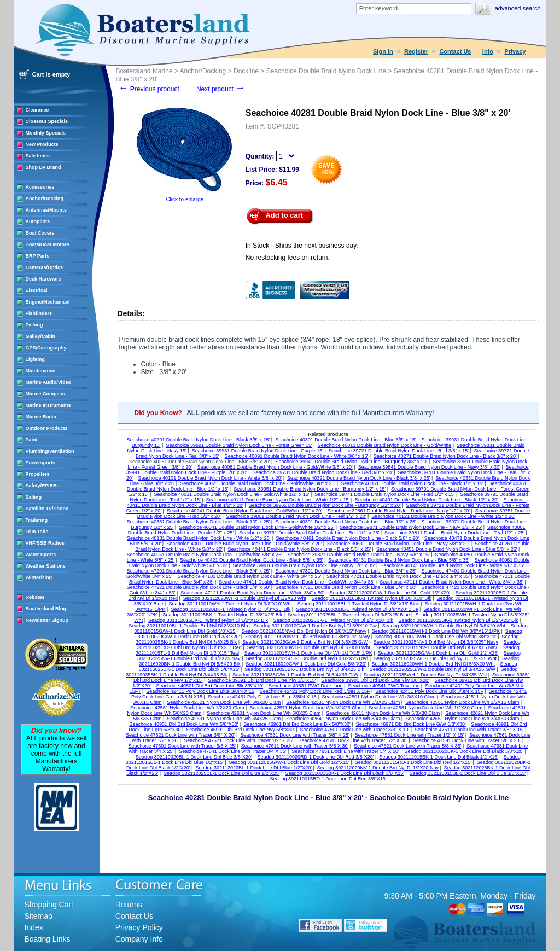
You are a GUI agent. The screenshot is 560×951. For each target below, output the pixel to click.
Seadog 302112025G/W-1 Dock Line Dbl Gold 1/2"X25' (438, 653)
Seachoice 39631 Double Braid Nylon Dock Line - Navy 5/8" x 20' (398, 544)
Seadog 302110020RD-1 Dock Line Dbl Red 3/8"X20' (316, 757)
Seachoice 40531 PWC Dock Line (306, 686)
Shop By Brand (43, 167)
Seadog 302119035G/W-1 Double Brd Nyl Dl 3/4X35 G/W (295, 675)
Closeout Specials (47, 121)
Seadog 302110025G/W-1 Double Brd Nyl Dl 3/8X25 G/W (305, 642)
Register (416, 51)
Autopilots (38, 221)
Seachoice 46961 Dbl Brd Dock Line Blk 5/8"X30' (297, 724)
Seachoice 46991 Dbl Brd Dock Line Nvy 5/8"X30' (240, 730)
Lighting (36, 359)
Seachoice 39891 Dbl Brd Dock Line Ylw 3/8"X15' (262, 680)
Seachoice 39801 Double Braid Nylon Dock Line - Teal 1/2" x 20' (296, 516)
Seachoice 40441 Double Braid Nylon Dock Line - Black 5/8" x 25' (300, 549)
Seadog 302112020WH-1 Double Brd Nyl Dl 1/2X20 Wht (245, 598)
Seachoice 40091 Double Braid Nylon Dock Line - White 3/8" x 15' (297, 456)
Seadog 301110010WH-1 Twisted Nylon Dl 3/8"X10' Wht (230, 604)
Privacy (515, 51)
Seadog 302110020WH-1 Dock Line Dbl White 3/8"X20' (436, 637)
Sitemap (39, 916)
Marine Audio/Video (49, 382)
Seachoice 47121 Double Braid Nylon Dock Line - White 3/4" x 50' (252, 593)
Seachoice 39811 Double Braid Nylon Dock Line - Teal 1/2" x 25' (454, 533)
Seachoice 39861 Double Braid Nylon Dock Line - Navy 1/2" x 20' (399, 511)
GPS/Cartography (46, 348)
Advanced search (518, 8)
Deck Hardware (43, 279)
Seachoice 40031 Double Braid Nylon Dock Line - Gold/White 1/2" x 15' (231, 494)
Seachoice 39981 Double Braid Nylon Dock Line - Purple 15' (258, 451)
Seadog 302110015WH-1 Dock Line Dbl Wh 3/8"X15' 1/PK (436, 631)
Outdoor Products (47, 428)
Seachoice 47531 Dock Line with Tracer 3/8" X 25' (295, 735)
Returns (129, 905)
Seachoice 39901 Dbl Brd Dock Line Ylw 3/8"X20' (375, 680)
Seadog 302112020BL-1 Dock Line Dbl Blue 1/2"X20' (253, 768)
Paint (32, 440)
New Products (42, 144)
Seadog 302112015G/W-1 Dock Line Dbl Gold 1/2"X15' (289, 762)
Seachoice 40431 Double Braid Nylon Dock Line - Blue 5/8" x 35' (399, 560)
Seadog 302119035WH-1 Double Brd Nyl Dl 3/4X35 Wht (425, 675)
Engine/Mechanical (48, 302)
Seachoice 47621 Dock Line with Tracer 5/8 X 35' (407, 746)
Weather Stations (46, 566)
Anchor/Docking (45, 199)
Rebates (35, 597)
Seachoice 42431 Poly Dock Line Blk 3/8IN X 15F (429, 691)
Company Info (139, 939)
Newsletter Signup (47, 620)
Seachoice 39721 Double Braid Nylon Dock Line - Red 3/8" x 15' (399, 451)
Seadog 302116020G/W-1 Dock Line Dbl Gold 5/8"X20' (306, 664)
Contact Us (455, 51)
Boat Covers (40, 233)
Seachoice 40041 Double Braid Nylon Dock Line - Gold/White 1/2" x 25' (256, 527)
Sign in (383, 51)
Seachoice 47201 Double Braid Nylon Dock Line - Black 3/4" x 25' (199, 571)
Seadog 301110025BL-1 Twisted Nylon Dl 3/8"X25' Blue (349, 615)
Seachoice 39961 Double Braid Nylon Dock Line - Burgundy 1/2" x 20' (325, 505)
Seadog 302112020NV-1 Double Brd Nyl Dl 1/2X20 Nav (378, 768)
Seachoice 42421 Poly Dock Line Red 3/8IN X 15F (315, 691)
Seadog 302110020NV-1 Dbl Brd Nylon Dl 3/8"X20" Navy (307, 637)
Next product (221, 89)
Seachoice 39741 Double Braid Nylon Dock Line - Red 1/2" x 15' (384, 494)
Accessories (40, 187)
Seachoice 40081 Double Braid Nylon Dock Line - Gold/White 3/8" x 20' (275, 467)
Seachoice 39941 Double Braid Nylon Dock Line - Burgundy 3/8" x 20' (351, 462)
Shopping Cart (49, 905)
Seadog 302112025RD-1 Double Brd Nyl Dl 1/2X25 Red (307, 658)
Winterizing (39, 577)
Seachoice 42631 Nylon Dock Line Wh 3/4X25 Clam (224, 719)
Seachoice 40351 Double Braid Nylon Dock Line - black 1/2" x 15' (412, 483)
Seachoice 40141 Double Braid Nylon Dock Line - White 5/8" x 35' (452, 565)
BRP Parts (38, 256)
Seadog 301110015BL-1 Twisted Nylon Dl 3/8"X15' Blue (358, 604)
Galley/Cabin (41, 336)
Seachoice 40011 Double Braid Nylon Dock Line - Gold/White (385, 445)
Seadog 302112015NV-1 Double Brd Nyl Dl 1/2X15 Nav (436, 647)
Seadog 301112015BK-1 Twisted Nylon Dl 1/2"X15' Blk (208, 620)
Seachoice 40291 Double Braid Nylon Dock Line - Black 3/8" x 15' (199, 440)
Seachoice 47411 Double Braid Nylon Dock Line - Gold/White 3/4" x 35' (296, 582)
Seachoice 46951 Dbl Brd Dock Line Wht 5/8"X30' (183, 724)
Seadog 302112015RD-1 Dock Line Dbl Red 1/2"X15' (413, 762)
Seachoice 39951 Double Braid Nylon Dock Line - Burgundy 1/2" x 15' (310, 489)
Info (488, 51)
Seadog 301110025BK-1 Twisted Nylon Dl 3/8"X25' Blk (222, 615)
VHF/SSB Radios (45, 543)
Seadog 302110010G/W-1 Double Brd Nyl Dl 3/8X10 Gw (315, 626)
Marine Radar (41, 417)
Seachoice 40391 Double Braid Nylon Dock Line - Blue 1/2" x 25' (346, 522)
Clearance (37, 110)
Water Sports (41, 555)
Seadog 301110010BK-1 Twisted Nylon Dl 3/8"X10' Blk (372, 598)
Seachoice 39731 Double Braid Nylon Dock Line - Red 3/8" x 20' (323, 472)
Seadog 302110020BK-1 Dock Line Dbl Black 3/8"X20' (464, 751)
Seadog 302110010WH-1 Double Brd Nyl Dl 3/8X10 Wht (444, 626)
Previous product (149, 89)
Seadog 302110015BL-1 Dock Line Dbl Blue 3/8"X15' (468, 773)
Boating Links (48, 939)
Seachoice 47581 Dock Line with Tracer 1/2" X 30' (353, 740)
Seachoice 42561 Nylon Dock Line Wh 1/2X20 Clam (187, 708)
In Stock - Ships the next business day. (302, 246)
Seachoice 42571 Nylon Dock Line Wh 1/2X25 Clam (306, 708)
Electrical (37, 290)
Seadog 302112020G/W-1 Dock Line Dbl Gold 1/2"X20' (390, 593)
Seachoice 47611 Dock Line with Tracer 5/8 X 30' (295, 746)
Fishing (34, 325)
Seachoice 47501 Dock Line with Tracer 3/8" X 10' (355, 730)
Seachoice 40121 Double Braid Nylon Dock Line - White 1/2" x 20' (443, 516)
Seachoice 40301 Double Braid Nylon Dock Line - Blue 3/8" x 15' (346, 440)
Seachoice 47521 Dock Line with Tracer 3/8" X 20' (180, 735)
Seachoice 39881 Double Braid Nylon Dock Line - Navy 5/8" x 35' (304, 565)
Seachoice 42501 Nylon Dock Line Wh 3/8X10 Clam (378, 697)
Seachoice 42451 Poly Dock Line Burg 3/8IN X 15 (262, 697)
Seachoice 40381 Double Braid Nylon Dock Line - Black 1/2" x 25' (199, 522)
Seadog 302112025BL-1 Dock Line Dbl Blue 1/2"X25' (222, 773)
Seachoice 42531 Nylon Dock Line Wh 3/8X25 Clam (343, 702)
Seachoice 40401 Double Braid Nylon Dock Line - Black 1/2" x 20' (427, 500)
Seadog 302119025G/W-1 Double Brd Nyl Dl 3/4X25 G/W (433, 669)
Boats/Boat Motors (48, 244)
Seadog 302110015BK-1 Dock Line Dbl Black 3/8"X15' (345, 773)
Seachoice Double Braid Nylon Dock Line (326, 71)
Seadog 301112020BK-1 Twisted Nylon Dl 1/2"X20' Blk (333, 620)
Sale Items (38, 156)
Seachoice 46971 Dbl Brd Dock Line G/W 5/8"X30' (411, 724)
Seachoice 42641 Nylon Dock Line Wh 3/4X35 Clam (343, 719)
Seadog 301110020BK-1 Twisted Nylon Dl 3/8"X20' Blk (231, 609)
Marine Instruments (48, 405)
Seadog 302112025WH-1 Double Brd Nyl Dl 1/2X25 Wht (435, 658)
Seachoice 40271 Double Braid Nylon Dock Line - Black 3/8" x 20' (445, 456)
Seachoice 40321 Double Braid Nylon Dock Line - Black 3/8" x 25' (359, 478)
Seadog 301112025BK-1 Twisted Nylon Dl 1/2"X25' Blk (459, 620)
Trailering (37, 520)
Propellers (38, 474)
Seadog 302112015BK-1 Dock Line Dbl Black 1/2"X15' (439, 757)
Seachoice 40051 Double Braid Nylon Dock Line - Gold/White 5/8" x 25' (205, 555)
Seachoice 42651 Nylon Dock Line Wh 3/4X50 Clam (462, 719)
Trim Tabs (37, 532)
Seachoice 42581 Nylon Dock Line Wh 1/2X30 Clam (425, 708)
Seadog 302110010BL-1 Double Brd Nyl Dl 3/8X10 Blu (188, 626)
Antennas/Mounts (46, 210)
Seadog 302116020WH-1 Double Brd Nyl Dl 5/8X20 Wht (433, 664)
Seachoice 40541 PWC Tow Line (384, 686)
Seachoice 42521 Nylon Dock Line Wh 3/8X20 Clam (224, 702)
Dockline (246, 71)
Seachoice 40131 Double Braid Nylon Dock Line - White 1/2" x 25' (199, 538)
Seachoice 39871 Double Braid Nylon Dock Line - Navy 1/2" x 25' (411, 527)
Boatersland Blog (46, 609)
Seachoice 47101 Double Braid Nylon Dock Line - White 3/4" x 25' (250, 576)
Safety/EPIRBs (43, 486)
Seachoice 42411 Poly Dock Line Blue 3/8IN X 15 (200, 691)
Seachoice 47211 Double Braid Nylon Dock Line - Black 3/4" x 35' (398, 576)
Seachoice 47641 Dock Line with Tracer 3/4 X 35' (232, 751)
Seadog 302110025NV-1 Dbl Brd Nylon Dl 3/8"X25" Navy (436, 642)
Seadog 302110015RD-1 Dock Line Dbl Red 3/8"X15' (328, 779)
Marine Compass (45, 394)
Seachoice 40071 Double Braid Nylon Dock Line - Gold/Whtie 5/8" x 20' (244, 544)
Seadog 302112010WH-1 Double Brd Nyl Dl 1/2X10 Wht (309, 647)
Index (34, 927)
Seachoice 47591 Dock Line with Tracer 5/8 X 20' (466, 740)
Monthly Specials (46, 133)
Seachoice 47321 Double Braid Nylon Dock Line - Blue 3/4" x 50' (346, 587)
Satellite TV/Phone (47, 509)
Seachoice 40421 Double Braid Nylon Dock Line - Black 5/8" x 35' (252, 560)
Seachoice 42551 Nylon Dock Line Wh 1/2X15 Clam (462, 702)
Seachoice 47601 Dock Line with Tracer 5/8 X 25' (182, 746)
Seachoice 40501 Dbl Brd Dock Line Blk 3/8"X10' (210, 686)
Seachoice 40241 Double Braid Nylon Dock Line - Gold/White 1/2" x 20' (244, 511)
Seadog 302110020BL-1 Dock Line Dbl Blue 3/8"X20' (194, 757)
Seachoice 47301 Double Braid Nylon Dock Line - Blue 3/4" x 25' (346, 571)
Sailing (34, 497)
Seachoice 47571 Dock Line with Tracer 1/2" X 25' (238, 740)
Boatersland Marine (144, 71)
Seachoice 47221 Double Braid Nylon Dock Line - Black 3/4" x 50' (199, 587)
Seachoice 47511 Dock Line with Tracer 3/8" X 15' (469, 730)
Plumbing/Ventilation (50, 451)
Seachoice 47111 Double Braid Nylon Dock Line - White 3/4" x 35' (451, 582)
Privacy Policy (139, 927)
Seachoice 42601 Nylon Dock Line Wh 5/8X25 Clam (264, 713)
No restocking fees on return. (288, 258)
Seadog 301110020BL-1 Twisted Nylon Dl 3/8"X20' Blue (357, 609)
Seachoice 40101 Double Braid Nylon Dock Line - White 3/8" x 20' (210, 478)
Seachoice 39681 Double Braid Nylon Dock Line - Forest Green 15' (239, 445)
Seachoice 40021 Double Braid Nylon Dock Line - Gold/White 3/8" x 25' (258, 483)
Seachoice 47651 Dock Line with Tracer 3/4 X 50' (345, 751)
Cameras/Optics (45, 267)
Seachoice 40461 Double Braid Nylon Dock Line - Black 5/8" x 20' (347, 538)
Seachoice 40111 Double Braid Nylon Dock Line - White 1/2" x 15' (278, 500)
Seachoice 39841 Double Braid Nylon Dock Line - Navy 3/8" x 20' (429, 467)
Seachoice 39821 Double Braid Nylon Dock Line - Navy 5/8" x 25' (359, 555)
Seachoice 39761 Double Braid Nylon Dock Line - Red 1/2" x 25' (309, 533)
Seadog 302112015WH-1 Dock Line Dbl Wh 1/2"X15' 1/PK (308, 653)
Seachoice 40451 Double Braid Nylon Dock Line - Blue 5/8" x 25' (447, 549)
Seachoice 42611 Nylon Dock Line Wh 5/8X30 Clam (383, 713)
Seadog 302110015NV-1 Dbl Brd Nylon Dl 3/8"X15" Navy (304, 631)
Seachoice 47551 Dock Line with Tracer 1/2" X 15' (410, 735)
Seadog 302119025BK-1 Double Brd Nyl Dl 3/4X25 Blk (304, 669)
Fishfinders (39, 313)
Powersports (41, 463)
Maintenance (41, 371)
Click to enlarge (185, 199)
